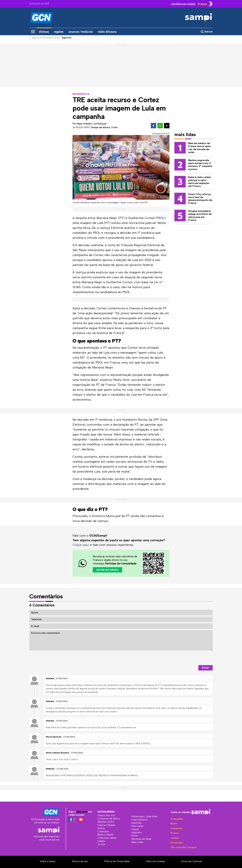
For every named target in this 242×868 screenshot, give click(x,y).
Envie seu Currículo (192, 861)
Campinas (176, 828)
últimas (44, 32)
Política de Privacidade (117, 861)
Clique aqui (81, 545)
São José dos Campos (184, 847)
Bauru (174, 823)
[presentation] (189, 658)
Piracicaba (177, 842)
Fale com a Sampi (155, 861)
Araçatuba (177, 819)
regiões (59, 32)
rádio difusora (107, 32)
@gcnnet (82, 812)
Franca (175, 833)
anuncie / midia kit (81, 32)
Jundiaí (175, 838)
